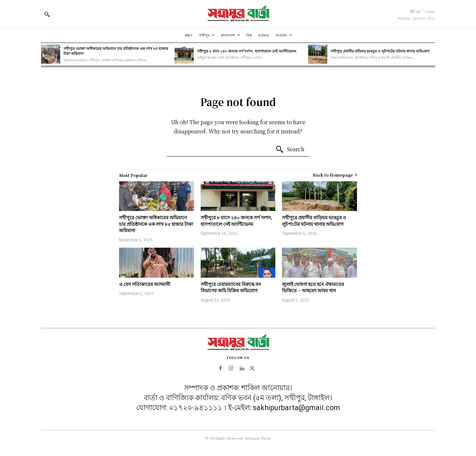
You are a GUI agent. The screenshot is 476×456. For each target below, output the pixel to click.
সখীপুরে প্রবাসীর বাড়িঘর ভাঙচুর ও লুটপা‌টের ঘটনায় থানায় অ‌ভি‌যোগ (380, 51)
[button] (47, 14)
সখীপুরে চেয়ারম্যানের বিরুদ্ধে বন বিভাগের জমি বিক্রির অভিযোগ (231, 287)
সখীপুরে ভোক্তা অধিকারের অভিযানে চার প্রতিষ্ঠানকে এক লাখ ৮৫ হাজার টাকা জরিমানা (116, 51)
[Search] (290, 150)
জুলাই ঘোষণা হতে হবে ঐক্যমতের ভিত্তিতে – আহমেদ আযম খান (313, 287)
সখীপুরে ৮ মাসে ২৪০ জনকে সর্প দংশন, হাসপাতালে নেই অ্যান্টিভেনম (247, 51)
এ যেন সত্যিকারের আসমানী (145, 284)
